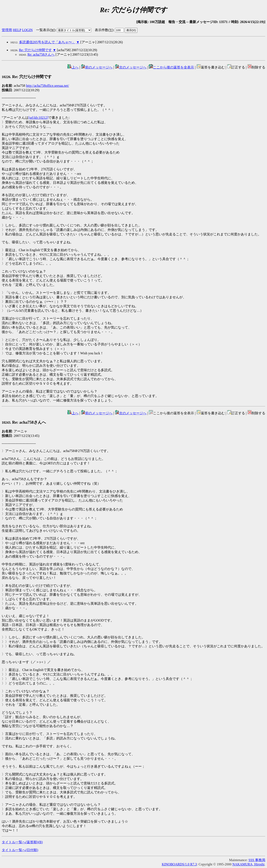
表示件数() (104, 30)
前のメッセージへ (97, 67)
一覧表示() (46, 30)
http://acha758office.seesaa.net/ (47, 86)
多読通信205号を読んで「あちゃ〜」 (47, 42)
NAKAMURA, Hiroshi (248, 864)
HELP (17, 30)
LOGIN (27, 30)
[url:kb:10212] (38, 118)
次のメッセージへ (131, 67)
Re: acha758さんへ (41, 54)
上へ (73, 67)
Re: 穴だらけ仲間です (35, 50)
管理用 (7, 30)
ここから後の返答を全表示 (171, 67)
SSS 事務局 (257, 860)
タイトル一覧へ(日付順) (20, 850)
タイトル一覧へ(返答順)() (22, 842)
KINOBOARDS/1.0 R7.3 (179, 864)
